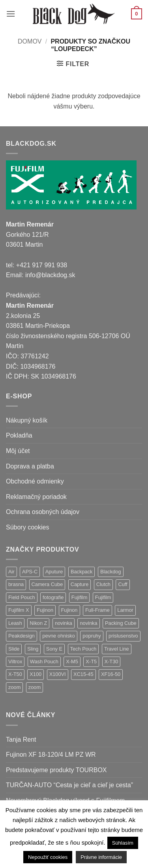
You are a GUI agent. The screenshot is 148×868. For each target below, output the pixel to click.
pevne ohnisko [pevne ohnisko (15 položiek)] (59, 636)
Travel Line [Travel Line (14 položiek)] (117, 649)
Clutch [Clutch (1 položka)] (103, 584)
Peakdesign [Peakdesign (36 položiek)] (22, 636)
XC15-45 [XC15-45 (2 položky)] (83, 674)
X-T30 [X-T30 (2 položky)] (111, 661)
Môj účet (18, 451)
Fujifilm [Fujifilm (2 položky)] (103, 597)
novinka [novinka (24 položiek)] (64, 623)
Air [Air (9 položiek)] (11, 572)
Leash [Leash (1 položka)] (15, 623)
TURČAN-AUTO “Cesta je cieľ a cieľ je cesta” (69, 785)
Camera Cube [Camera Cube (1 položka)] (47, 584)
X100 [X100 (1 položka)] (36, 674)
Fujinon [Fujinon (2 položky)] (69, 610)
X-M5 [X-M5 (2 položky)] (72, 661)
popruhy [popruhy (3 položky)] (92, 636)
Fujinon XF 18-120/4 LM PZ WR (51, 755)
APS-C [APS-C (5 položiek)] (30, 572)
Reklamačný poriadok (36, 497)
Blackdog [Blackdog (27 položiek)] (111, 572)
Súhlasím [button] (123, 843)
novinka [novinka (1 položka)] (88, 623)
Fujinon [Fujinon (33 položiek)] (45, 610)
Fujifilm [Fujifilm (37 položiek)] (80, 597)
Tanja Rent (21, 740)
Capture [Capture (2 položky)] (80, 584)
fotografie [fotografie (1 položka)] (53, 597)
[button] (11, 14)
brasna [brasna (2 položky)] (16, 584)
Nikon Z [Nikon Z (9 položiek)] (38, 623)
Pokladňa (19, 435)
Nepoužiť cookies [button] (48, 857)
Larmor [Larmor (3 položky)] (125, 610)
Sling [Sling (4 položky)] (33, 649)
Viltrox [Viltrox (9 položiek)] (15, 661)
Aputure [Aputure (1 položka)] (54, 572)
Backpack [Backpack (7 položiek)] (81, 572)
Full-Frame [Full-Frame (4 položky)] (97, 610)
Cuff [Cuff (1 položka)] (123, 584)
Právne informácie (101, 857)
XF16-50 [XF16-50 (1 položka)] (111, 674)
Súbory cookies (27, 527)
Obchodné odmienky (35, 481)
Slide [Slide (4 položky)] (14, 649)
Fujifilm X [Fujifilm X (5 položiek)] (19, 610)
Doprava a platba (30, 466)
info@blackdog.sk (50, 275)
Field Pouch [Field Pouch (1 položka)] (22, 597)
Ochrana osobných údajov (43, 512)
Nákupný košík (27, 420)
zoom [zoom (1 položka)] (35, 687)
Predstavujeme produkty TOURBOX (56, 770)
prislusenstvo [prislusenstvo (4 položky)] (123, 636)
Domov (30, 41)
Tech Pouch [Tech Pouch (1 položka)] (83, 649)
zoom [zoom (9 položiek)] (14, 687)
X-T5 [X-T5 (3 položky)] (91, 661)
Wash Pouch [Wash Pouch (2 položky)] (44, 661)
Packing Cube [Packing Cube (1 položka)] (121, 623)
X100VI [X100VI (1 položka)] (58, 674)
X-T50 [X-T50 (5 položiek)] (15, 674)
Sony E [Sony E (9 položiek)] (54, 649)
